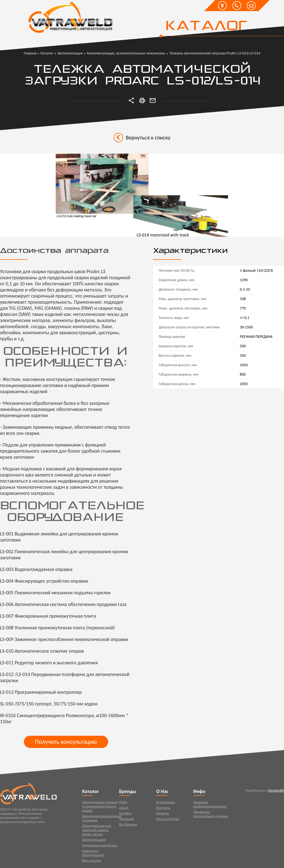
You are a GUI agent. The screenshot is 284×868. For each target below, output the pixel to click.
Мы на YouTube (168, 820)
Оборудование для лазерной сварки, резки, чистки (97, 831)
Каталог (206, 26)
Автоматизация (94, 841)
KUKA (123, 803)
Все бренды (128, 826)
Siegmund (126, 820)
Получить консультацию (66, 742)
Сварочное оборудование (93, 854)
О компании (165, 803)
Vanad (124, 809)
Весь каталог (92, 862)
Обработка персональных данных (211, 815)
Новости (163, 815)
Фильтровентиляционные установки (101, 819)
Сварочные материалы (100, 846)
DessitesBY (276, 792)
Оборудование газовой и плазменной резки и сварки (100, 808)
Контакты (163, 809)
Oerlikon (125, 815)
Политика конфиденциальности (210, 805)
